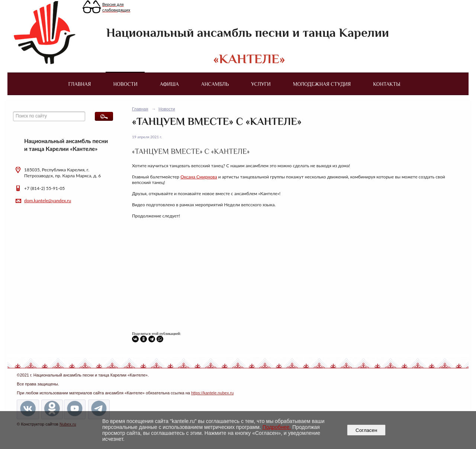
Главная (79, 84)
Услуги (261, 84)
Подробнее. (277, 427)
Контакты (387, 84)
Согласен (366, 430)
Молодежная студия (322, 84)
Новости (126, 84)
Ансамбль (215, 84)
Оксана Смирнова (199, 177)
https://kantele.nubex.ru (212, 393)
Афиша (169, 84)
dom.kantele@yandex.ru (48, 201)
